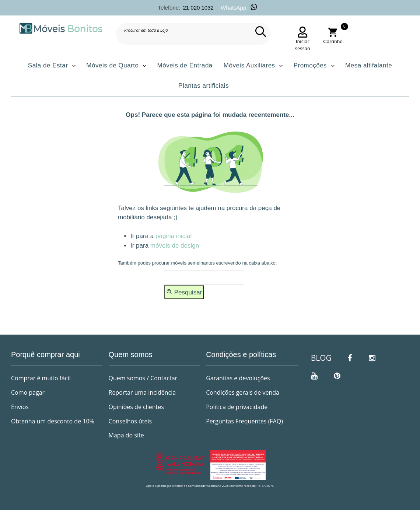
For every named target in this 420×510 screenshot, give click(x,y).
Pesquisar (184, 292)
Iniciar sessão (303, 45)
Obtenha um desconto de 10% (53, 421)
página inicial (174, 236)
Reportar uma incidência (142, 392)
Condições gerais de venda (243, 392)
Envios (20, 407)
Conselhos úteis (130, 421)
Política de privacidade (237, 407)
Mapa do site (126, 435)
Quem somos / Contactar (143, 378)
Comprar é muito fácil (41, 378)
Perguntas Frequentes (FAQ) (244, 421)
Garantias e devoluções (238, 378)
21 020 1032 (198, 8)
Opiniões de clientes (136, 407)
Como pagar (28, 392)
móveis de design (175, 246)
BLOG (321, 358)
